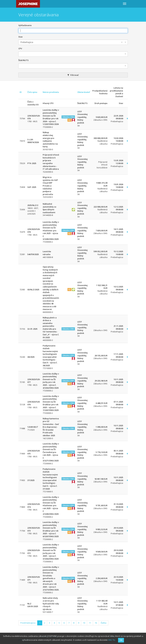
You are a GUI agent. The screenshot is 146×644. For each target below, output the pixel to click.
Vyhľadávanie (25, 25)
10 (84, 623)
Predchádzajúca (28, 623)
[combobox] (73, 42)
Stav (21, 37)
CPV (20, 48)
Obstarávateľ (84, 92)
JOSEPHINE (28, 4)
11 (90, 623)
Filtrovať (73, 75)
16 (96, 623)
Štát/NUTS (23, 60)
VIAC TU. (112, 640)
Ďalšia (104, 623)
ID (21, 92)
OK (121, 640)
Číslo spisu (32, 92)
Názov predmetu (51, 92)
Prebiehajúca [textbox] (71, 42)
